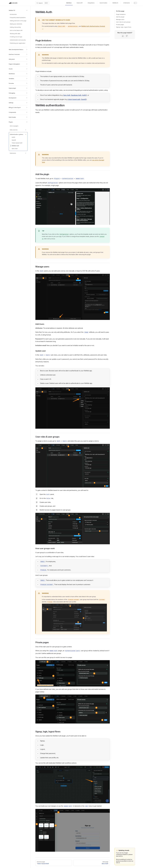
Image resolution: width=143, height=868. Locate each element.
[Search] (42, 3)
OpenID (84, 99)
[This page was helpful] (123, 36)
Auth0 (84, 95)
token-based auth (74, 99)
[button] (18, 10)
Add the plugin (120, 17)
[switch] (135, 3)
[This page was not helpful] (127, 36)
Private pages (120, 25)
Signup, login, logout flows (124, 27)
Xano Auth (67, 95)
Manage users (120, 19)
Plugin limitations (121, 14)
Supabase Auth (76, 95)
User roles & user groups (123, 22)
